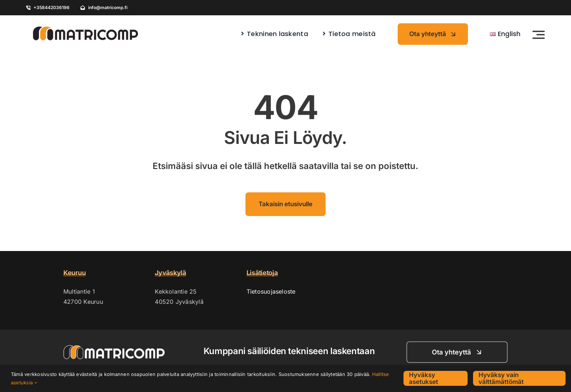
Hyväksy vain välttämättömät (501, 378)
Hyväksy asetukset (424, 378)
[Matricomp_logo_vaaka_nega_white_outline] (114, 348)
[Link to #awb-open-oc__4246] (539, 35)
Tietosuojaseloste (271, 291)
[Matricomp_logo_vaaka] (85, 24)
